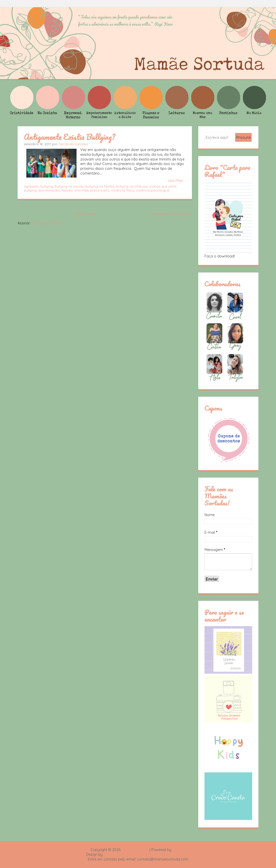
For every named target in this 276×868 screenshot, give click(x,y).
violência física (123, 190)
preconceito (100, 190)
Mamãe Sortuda (135, 850)
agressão (31, 186)
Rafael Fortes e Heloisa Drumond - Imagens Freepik (147, 854)
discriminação (49, 190)
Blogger (179, 850)
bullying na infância (131, 186)
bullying (47, 186)
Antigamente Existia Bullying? (70, 137)
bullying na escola (69, 186)
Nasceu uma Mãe (75, 190)
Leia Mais (176, 181)
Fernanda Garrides (73, 144)
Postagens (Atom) (47, 223)
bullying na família (100, 186)
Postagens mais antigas (170, 214)
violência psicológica (153, 190)
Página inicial (85, 214)
